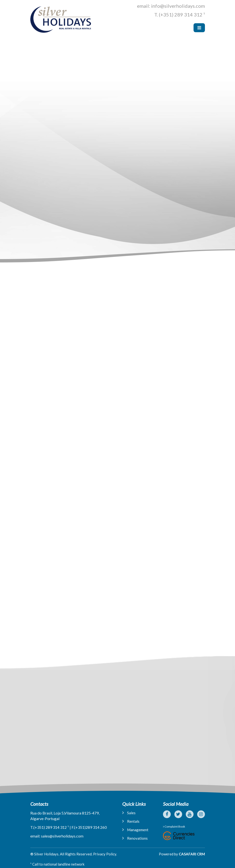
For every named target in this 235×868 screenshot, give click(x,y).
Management (135, 830)
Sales (129, 813)
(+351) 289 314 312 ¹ (182, 15)
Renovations (135, 838)
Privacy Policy (105, 854)
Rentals (131, 821)
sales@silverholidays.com (62, 836)
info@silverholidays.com (178, 6)
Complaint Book (174, 826)
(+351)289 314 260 (90, 827)
